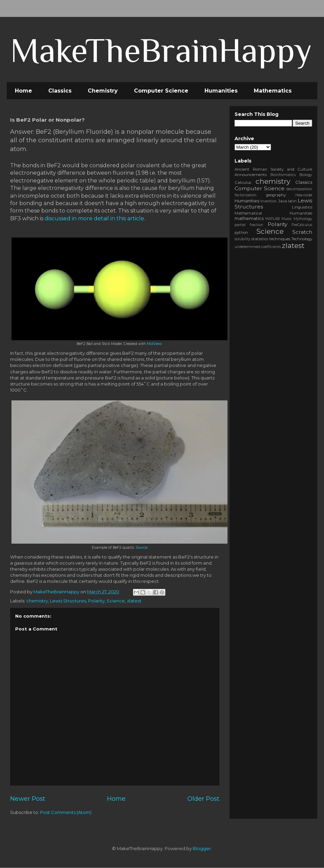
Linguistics (302, 207)
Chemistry (103, 91)
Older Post (203, 799)
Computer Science (161, 91)
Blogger (202, 848)
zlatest (134, 601)
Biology (306, 175)
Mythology (303, 219)
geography (276, 195)
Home (23, 91)
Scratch (302, 232)
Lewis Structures (68, 601)
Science (116, 601)
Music (287, 219)
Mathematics (273, 91)
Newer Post (28, 799)
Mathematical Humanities (273, 213)
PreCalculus (302, 225)
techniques (280, 239)
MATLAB (272, 219)
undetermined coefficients (258, 247)
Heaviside (304, 195)
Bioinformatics (283, 175)
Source (142, 548)
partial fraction (249, 225)
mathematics (249, 218)
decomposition (299, 189)
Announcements (251, 175)
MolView (154, 344)
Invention (268, 201)
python (241, 232)
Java (282, 201)
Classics (60, 91)
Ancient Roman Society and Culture (273, 169)
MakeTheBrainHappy (161, 50)
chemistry (37, 601)
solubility (242, 239)
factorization (246, 195)
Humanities (221, 91)
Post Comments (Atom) (66, 812)
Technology (302, 239)
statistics (260, 239)
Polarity (96, 601)
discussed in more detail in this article (94, 218)
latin (292, 201)
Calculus (243, 182)
